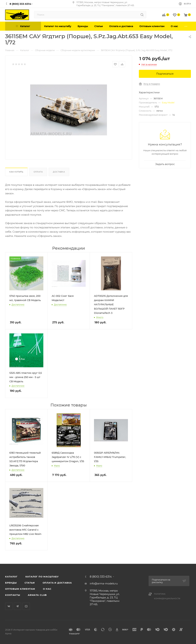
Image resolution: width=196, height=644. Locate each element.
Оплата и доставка (57, 583)
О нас (47, 589)
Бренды (11, 583)
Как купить (16, 172)
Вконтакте (9, 606)
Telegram (17, 606)
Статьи (30, 583)
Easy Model (168, 103)
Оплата (38, 172)
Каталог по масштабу (42, 577)
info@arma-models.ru (104, 583)
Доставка (59, 172)
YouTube (26, 606)
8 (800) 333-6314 (101, 577)
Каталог (11, 577)
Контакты (13, 595)
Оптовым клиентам (20, 589)
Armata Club (37, 595)
